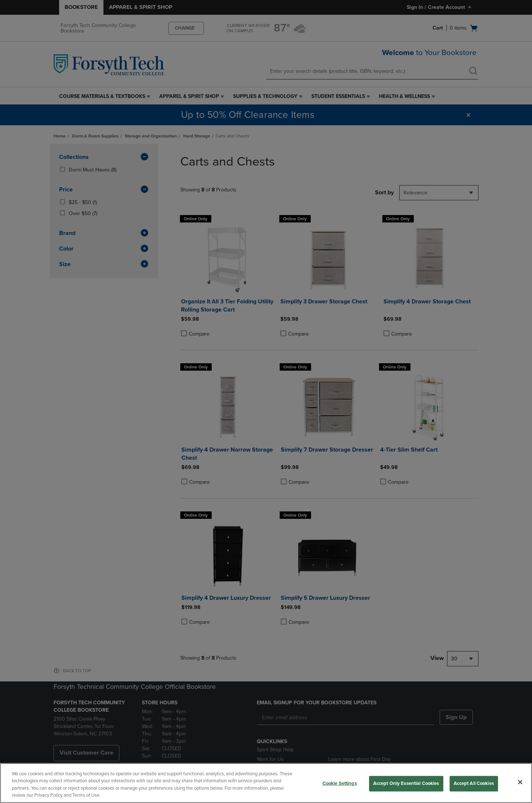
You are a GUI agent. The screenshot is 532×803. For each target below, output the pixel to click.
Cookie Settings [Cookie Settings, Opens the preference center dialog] (340, 783)
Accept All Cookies (474, 783)
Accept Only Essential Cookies (406, 783)
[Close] (520, 782)
